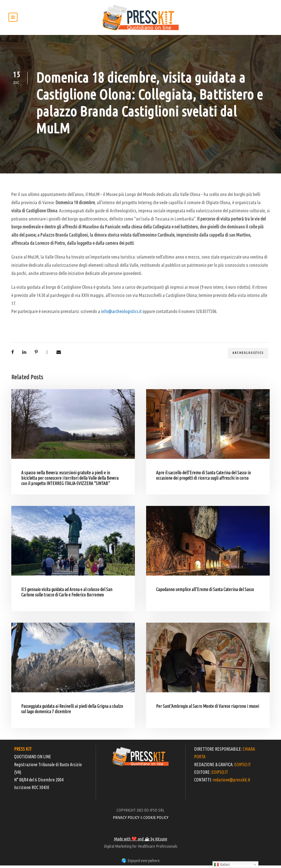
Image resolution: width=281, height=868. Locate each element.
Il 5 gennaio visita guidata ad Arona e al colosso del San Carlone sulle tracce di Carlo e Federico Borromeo (67, 595)
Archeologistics (248, 355)
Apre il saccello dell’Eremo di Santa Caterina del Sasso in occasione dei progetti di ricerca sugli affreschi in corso (203, 478)
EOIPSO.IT (242, 767)
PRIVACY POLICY (126, 820)
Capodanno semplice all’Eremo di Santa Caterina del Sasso (205, 592)
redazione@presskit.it (231, 782)
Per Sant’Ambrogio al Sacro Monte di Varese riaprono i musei (208, 709)
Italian (222, 865)
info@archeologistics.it (121, 314)
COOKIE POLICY (156, 820)
